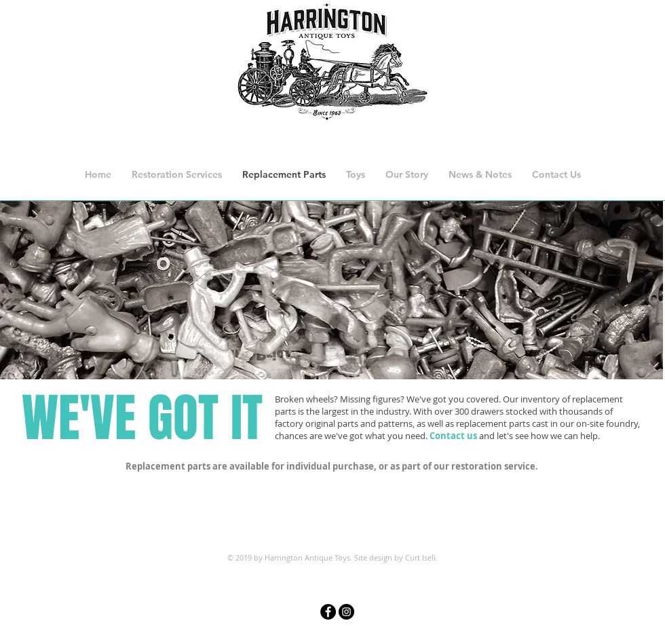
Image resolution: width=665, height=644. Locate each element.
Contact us (453, 436)
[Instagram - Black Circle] (346, 612)
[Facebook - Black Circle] (328, 612)
